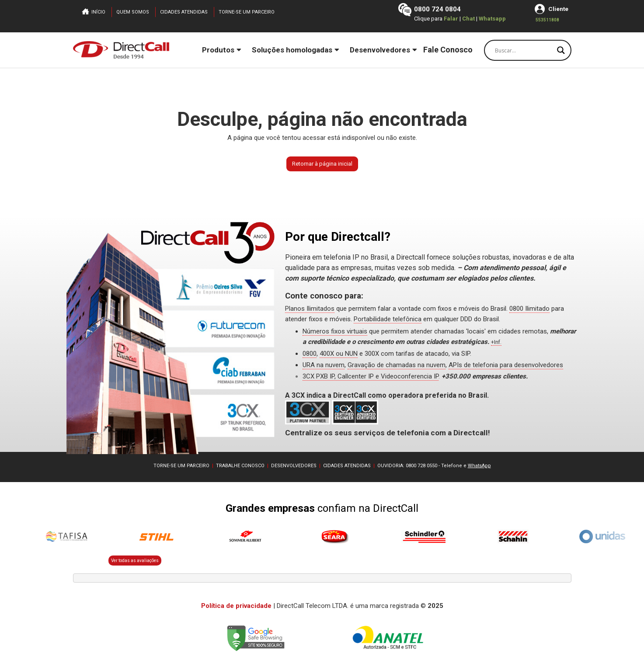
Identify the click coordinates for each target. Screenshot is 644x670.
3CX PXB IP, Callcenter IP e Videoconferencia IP (371, 376)
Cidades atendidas (184, 12)
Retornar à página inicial (322, 164)
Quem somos (133, 12)
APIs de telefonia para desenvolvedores (506, 365)
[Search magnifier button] (561, 50)
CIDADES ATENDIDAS (347, 466)
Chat (469, 19)
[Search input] (524, 50)
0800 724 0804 (437, 9)
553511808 (547, 20)
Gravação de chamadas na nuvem (397, 365)
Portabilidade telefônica (388, 319)
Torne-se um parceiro (247, 12)
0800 (310, 354)
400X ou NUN (339, 354)
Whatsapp (492, 19)
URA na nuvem (324, 365)
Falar (451, 19)
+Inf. (496, 342)
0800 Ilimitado (529, 309)
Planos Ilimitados (310, 309)
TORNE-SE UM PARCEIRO (181, 466)
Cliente (558, 9)
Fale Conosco (448, 50)
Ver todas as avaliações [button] (135, 561)
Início (98, 12)
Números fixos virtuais (335, 331)
